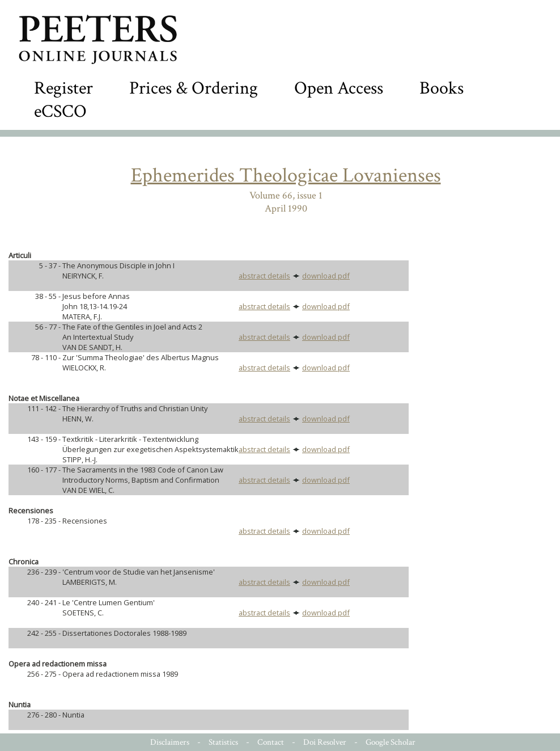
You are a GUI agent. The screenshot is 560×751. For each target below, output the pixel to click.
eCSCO (60, 111)
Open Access (339, 88)
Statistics (223, 742)
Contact (271, 742)
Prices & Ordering (194, 88)
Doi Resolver (325, 742)
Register (63, 88)
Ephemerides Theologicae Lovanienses (286, 176)
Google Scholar (391, 742)
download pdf (326, 276)
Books (442, 88)
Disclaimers (170, 742)
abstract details (264, 276)
